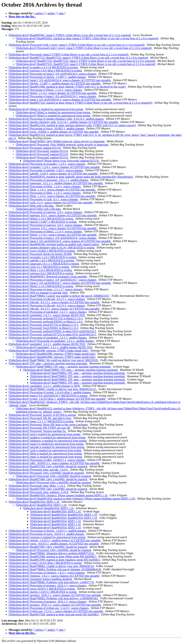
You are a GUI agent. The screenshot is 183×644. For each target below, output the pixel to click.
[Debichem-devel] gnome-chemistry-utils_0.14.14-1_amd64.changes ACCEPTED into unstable (64, 122)
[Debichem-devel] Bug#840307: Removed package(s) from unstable (48, 276)
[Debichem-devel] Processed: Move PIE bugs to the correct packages (49, 425)
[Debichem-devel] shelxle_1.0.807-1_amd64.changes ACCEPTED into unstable (55, 83)
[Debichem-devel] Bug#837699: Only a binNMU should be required (48, 489)
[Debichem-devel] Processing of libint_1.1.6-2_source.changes (45, 193)
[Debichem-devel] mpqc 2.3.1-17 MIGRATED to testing (41, 421)
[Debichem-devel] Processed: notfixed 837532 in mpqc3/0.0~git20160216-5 (53, 334)
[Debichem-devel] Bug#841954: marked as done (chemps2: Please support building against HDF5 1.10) (76, 499)
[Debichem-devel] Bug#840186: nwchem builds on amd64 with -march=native (54, 244)
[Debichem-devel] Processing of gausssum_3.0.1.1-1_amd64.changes (49, 180)
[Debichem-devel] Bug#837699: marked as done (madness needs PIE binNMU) (55, 560)
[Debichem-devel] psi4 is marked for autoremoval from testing (45, 434)
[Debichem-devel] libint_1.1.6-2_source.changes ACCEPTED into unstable (52, 196)
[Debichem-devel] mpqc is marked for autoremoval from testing (46, 457)
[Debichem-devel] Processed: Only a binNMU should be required (47, 473)
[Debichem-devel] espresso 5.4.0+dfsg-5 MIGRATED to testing (46, 71)
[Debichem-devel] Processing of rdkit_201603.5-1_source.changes (47, 460)
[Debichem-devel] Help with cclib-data (31, 206)
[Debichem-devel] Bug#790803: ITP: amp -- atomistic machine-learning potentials (64, 367)
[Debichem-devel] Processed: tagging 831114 (35, 148)
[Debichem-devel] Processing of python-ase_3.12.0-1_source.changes (49, 608)
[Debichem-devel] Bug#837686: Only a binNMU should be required (48, 479)
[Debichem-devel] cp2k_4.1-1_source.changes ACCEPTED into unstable (51, 202)
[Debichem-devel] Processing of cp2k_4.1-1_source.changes (44, 199)
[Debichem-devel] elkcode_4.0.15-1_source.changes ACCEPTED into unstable (54, 302)
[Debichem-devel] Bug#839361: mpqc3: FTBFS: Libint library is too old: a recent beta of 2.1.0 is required (70, 35)
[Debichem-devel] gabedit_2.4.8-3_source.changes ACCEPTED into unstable (53, 174)
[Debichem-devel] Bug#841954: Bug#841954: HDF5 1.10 (64, 515)
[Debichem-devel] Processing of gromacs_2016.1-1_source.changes (48, 585)
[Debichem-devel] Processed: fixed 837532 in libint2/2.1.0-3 (44, 325)
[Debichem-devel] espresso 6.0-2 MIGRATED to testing (41, 273)
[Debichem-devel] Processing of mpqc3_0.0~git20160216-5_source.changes (53, 96)
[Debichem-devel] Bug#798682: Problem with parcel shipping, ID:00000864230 (55, 569)
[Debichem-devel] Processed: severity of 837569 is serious (43, 415)
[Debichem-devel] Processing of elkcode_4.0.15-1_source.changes (47, 299)
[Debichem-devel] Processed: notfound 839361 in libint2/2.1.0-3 (46, 322)
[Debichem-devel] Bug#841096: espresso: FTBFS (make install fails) (49, 351)
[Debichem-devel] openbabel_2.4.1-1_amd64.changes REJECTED (47, 344)
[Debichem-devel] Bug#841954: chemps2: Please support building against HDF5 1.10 (58, 495)
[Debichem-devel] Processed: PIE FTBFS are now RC (40, 428)
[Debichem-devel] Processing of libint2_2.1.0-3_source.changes (46, 231)
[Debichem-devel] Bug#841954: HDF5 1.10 (34, 502)
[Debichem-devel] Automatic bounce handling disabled (41, 579)
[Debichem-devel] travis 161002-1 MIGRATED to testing (42, 251)
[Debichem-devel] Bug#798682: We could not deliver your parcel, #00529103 (54, 360)
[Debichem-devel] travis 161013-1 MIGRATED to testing (42, 589)
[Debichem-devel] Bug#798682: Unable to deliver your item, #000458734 (51, 566)
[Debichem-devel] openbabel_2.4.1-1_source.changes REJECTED (47, 315)
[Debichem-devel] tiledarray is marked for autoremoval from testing (48, 441)
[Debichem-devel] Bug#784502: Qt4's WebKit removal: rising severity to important (57, 141)
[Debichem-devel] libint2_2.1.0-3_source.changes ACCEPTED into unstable (53, 235)
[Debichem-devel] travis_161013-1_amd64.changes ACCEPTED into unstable (54, 544)
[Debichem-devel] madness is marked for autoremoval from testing (47, 437)
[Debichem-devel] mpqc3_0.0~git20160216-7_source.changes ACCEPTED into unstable (60, 283)
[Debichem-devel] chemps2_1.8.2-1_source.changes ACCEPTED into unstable (54, 576)
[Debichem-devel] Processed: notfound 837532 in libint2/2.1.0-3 (46, 318)
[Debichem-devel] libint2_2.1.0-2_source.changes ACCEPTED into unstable (53, 93)
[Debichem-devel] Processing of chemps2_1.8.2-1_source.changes (47, 573)
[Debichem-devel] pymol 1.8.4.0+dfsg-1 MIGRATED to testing (45, 563)
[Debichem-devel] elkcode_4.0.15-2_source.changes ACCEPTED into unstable (54, 309)
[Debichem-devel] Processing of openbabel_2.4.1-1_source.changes (48, 312)
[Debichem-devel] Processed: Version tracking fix (38, 431)
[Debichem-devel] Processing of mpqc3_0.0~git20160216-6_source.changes (53, 238)
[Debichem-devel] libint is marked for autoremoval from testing (45, 453)
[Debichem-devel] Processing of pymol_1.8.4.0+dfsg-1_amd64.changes (50, 392)
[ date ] (61, 13)
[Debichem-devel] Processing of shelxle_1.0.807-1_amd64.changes (48, 77)
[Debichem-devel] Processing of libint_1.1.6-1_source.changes (45, 186)
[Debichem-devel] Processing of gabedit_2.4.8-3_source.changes (46, 170)
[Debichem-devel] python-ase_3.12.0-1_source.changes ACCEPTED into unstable (56, 611)
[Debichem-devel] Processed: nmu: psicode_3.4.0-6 (39, 470)
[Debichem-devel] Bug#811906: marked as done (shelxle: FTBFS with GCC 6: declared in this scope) (67, 87)
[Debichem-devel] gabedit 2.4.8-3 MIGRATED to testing (42, 260)
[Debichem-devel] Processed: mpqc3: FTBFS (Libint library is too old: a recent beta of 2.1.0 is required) (69, 54)
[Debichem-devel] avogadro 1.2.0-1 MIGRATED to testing (43, 257)
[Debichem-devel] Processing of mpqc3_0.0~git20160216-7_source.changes (53, 280)
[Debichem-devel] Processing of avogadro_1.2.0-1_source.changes (47, 164)
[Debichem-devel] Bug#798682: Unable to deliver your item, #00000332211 (53, 389)
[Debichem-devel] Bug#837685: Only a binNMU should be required (48, 547)
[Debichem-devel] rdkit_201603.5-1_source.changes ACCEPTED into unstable (54, 463)
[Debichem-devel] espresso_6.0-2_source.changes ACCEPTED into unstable (53, 228)
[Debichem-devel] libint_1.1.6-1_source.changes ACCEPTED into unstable (52, 190)
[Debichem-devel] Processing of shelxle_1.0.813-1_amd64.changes (48, 531)
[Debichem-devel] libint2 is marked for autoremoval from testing (46, 109)
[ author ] (51, 13)
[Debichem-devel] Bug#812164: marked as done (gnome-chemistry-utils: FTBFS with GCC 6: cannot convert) (72, 125)
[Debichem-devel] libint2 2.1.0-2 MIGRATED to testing (41, 219)
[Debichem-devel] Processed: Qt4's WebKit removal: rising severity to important (62, 145)
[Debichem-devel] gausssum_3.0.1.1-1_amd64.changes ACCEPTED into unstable (56, 183)
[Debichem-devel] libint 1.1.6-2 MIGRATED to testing (40, 270)
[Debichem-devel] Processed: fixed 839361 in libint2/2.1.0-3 (44, 328)
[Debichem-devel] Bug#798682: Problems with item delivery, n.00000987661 (54, 598)
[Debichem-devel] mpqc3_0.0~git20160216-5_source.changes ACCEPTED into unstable (60, 99)
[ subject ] (39, 13)
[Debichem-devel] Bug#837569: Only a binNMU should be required (48, 466)
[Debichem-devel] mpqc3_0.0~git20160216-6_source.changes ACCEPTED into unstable (60, 241)
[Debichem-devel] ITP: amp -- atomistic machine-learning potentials (48, 363)
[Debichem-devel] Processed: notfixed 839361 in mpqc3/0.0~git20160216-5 (53, 331)
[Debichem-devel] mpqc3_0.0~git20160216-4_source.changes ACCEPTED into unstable (60, 80)
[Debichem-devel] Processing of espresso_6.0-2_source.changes (46, 225)
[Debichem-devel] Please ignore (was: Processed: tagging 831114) (61, 161)
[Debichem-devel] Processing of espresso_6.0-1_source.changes (46, 212)
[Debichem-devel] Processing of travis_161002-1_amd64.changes (47, 128)
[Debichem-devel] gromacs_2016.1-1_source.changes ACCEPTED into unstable (55, 595)
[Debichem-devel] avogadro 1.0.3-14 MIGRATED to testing (44, 67)
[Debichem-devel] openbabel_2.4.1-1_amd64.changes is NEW (45, 386)
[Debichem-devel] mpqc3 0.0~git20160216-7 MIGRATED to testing (48, 396)
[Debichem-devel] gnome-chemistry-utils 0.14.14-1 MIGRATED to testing (52, 248)
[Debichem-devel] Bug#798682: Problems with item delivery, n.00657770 (51, 582)
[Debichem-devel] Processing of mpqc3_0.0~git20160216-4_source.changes (53, 74)
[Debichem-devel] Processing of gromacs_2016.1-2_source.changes (48, 602)
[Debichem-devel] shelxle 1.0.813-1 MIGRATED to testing (43, 592)
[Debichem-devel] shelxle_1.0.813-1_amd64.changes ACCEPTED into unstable (55, 540)
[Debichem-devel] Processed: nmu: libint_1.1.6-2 (37, 486)
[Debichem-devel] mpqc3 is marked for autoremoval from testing (46, 444)
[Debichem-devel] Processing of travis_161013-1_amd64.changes (47, 534)
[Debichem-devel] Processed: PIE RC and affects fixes (40, 418)
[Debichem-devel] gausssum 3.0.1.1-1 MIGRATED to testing (44, 264)
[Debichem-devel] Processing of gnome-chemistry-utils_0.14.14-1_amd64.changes (56, 119)
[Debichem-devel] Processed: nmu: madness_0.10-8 (39, 492)
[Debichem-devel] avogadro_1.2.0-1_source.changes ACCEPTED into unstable (55, 167)
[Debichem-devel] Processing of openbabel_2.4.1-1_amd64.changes (48, 338)
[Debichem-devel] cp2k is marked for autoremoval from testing (45, 450)
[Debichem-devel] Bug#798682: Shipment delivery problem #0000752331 (52, 553)
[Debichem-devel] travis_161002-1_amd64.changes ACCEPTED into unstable (54, 132)
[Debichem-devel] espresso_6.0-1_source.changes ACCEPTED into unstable (53, 215)
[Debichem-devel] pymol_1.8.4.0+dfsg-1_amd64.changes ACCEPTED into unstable (57, 399)
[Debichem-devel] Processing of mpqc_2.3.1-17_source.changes (46, 289)
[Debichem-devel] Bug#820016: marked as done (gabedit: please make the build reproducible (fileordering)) (71, 177)
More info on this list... (22, 17)
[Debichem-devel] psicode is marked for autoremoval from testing (47, 447)
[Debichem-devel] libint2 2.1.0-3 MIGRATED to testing (41, 286)
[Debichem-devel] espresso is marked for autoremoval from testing (47, 537)
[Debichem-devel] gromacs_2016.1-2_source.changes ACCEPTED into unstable (55, 605)
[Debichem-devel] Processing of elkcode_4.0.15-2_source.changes (47, 305)
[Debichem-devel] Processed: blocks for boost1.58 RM (40, 254)
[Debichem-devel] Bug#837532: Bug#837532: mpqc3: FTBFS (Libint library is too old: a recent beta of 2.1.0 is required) (79, 58)
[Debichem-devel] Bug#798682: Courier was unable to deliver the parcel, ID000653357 (59, 296)
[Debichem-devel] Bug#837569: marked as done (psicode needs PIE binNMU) (54, 614)
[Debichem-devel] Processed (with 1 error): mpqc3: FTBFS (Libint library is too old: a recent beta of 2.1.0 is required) (77, 45)
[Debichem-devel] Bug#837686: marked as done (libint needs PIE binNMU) (53, 556)
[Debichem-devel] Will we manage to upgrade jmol (38, 293)
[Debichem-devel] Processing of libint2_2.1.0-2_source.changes (46, 90)
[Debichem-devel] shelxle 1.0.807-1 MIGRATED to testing (43, 222)
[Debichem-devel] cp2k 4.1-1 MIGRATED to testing (39, 267)
